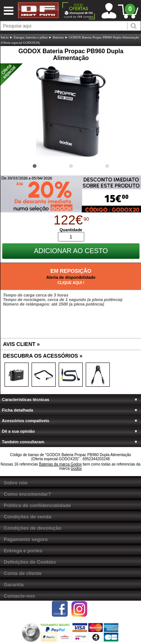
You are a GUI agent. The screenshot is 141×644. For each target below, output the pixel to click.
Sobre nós (16, 483)
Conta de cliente (23, 573)
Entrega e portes (23, 551)
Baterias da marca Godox (60, 464)
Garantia (14, 585)
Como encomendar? (27, 494)
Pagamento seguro (26, 539)
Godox (76, 468)
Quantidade (71, 230)
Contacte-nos (19, 596)
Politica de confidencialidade (37, 505)
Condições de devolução (33, 528)
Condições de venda (27, 517)
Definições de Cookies (30, 562)
